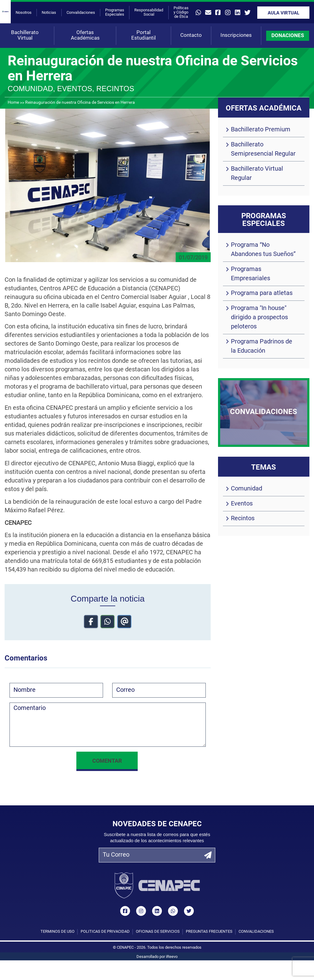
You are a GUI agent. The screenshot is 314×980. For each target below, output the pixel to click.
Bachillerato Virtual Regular (257, 174)
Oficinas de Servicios (158, 932)
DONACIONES (288, 36)
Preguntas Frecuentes (209, 932)
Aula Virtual (283, 13)
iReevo (172, 957)
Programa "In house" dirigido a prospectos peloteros (259, 318)
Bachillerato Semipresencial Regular (263, 149)
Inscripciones (236, 35)
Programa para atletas (262, 293)
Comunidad (247, 489)
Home (13, 103)
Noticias (49, 13)
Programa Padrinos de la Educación (262, 347)
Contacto (191, 35)
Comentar (107, 761)
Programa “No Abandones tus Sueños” (263, 250)
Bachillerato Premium (261, 130)
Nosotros (24, 13)
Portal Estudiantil (144, 35)
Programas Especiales (115, 12)
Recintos (243, 519)
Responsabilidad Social (149, 12)
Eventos (242, 504)
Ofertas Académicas (85, 35)
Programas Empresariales (251, 274)
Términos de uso (57, 932)
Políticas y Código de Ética (181, 12)
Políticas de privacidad (105, 932)
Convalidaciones (81, 13)
